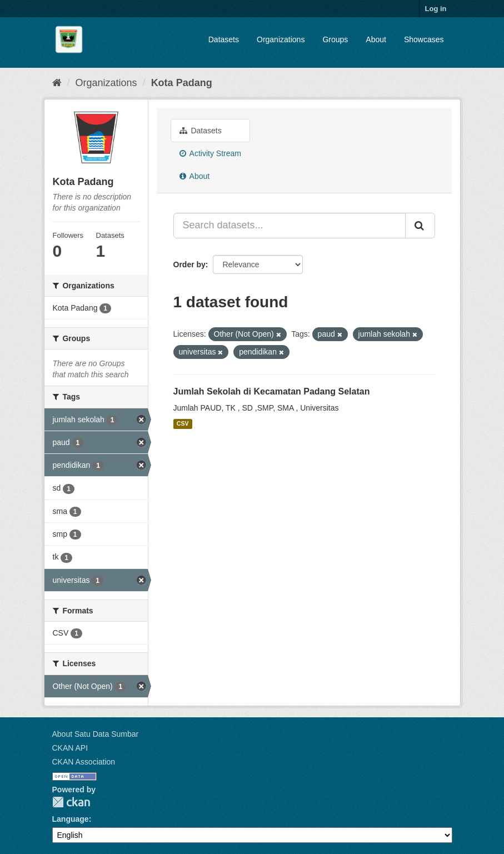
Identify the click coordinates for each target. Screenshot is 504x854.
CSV (183, 424)
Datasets (224, 39)
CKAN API (70, 748)
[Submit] (420, 226)
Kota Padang (182, 83)
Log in (436, 9)
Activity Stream (210, 153)
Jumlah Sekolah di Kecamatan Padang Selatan (272, 391)
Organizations (281, 39)
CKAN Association (84, 762)
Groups (335, 39)
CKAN (71, 802)
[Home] (57, 83)
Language (71, 819)
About (376, 39)
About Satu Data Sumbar (96, 734)
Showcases (424, 39)
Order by (189, 264)
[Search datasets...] (290, 226)
